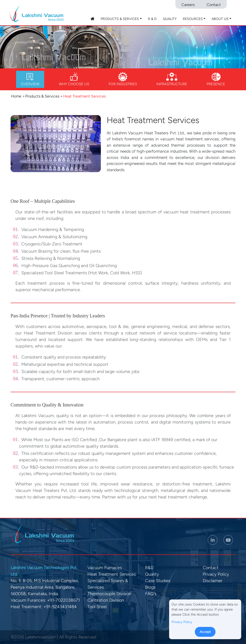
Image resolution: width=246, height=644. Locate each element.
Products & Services (42, 96)
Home (16, 96)
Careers (188, 5)
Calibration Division (106, 600)
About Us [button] (220, 19)
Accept (205, 632)
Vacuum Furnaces (105, 568)
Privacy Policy (216, 574)
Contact (214, 5)
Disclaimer (213, 581)
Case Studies (158, 581)
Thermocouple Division (109, 594)
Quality (170, 19)
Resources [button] (193, 19)
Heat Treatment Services (112, 574)
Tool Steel (97, 607)
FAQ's (151, 594)
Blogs (150, 587)
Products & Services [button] (120, 19)
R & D (152, 19)
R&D (149, 568)
